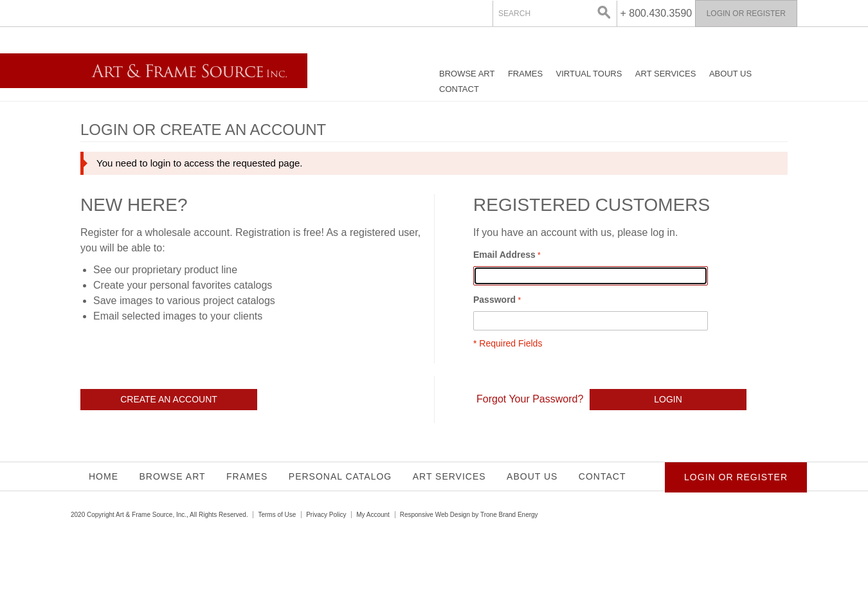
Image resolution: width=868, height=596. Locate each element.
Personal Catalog (340, 476)
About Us (730, 74)
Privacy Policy (326, 515)
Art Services (666, 74)
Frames (525, 74)
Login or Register (746, 14)
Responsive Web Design (435, 515)
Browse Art (467, 74)
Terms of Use (277, 515)
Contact (459, 89)
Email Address (504, 255)
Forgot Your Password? (530, 399)
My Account (373, 515)
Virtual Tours (589, 74)
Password (494, 300)
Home (104, 476)
